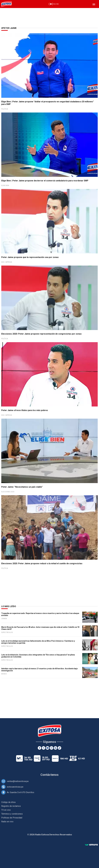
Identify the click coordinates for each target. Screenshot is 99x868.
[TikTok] (59, 748)
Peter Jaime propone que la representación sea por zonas (30, 257)
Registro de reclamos (11, 806)
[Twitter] (44, 748)
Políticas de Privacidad (12, 818)
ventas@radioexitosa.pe (18, 781)
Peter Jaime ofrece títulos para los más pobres (25, 410)
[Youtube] (48, 748)
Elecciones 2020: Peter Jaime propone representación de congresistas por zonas (41, 334)
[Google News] (55, 748)
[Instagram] (51, 748)
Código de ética (8, 802)
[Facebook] (40, 748)
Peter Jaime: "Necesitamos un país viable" (22, 487)
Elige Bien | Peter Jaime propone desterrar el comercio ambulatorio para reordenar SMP (45, 181)
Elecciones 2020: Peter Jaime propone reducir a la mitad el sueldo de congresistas (42, 563)
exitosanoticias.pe (15, 787)
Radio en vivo (7, 822)
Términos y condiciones (12, 814)
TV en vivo (6, 810)
